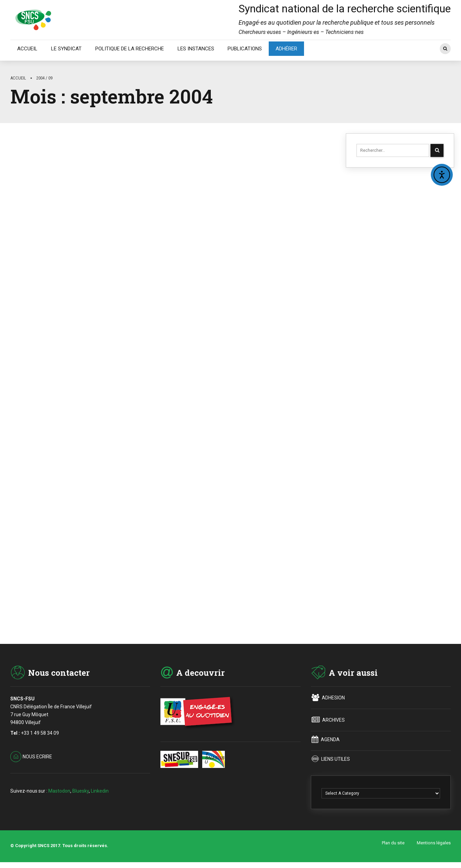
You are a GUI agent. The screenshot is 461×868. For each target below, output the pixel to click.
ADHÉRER (286, 49)
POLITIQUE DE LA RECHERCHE (130, 49)
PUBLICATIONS (245, 49)
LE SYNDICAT (66, 49)
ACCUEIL (27, 49)
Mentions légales (434, 845)
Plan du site (393, 845)
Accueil (18, 78)
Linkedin (100, 793)
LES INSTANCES (196, 49)
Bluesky (81, 793)
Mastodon (59, 793)
